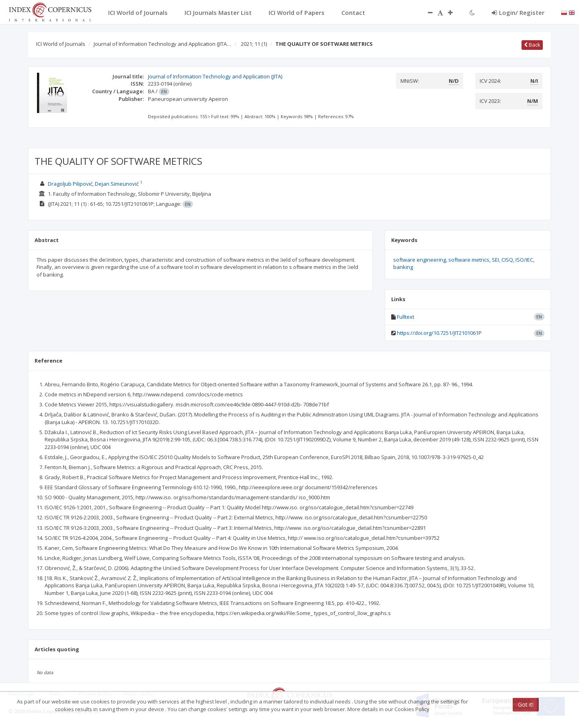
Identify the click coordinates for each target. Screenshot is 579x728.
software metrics (469, 260)
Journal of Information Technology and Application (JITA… (162, 44)
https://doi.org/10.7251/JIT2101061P (439, 333)
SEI (495, 260)
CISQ (507, 260)
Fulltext (406, 317)
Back (532, 45)
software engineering (420, 260)
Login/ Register (518, 12)
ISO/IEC (524, 260)
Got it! (526, 704)
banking (403, 267)
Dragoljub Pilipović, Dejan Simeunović (93, 184)
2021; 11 (254, 44)
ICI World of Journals (61, 44)
